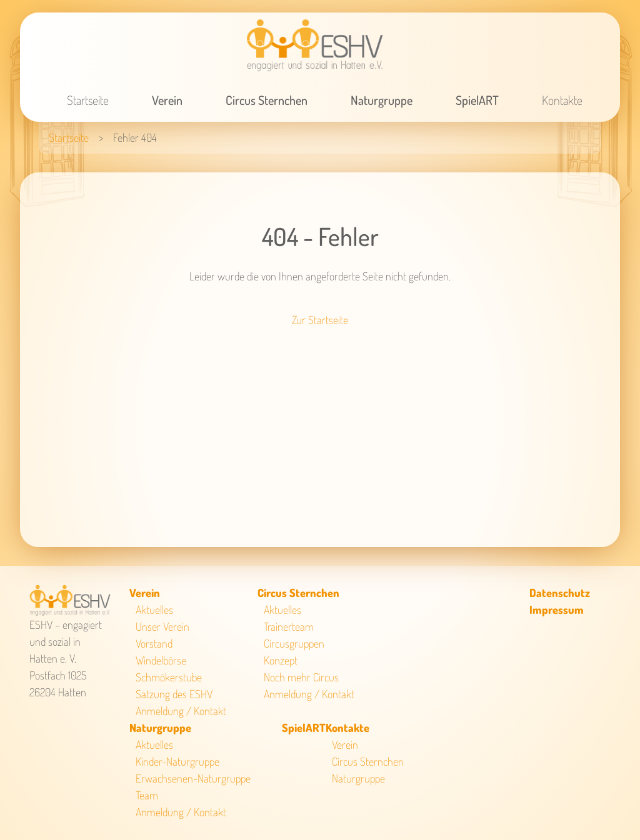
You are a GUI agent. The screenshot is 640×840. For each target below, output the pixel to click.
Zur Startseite (320, 320)
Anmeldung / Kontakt (181, 711)
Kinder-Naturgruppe (177, 761)
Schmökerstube (169, 677)
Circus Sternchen (267, 100)
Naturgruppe (382, 100)
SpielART (477, 100)
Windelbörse (161, 660)
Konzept (281, 660)
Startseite (88, 100)
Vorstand (154, 643)
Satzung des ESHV (174, 694)
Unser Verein (162, 626)
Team (147, 795)
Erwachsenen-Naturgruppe (193, 778)
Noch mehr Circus (301, 677)
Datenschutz (560, 593)
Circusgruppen (294, 643)
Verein (167, 100)
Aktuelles (154, 610)
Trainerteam (289, 626)
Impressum (557, 610)
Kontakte (562, 100)
